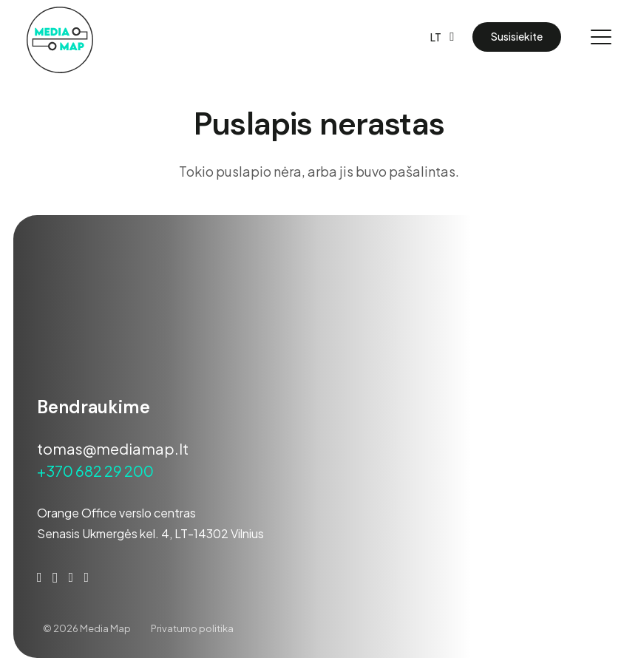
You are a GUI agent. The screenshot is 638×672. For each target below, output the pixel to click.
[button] (442, 37)
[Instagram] (55, 578)
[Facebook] (40, 577)
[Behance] (87, 577)
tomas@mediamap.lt (113, 448)
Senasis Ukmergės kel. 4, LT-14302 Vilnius (150, 533)
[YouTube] (71, 577)
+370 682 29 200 (95, 471)
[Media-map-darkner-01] (60, 40)
